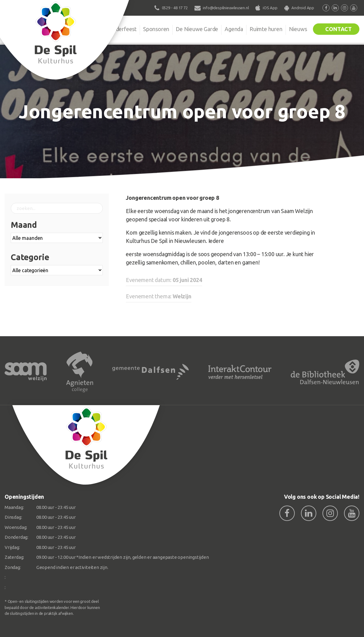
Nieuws (298, 29)
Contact (338, 29)
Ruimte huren (266, 29)
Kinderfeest (122, 29)
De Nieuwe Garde (197, 29)
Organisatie (88, 29)
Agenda (234, 29)
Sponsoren (156, 29)
